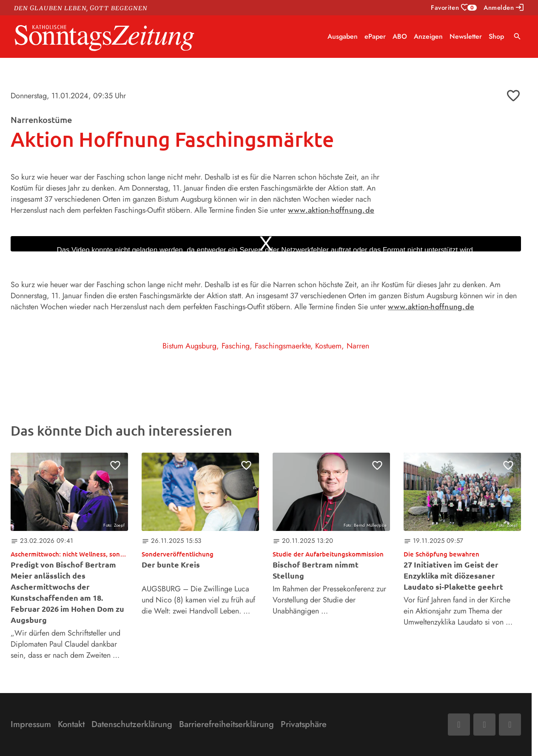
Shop (496, 36)
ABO (400, 36)
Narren (358, 346)
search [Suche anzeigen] (517, 36)
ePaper (375, 36)
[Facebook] (459, 725)
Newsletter (466, 36)
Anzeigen (428, 36)
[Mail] (484, 725)
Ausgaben (343, 36)
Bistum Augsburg (189, 346)
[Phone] (510, 725)
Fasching (236, 346)
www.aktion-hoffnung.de (331, 210)
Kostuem (328, 346)
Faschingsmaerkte (283, 346)
